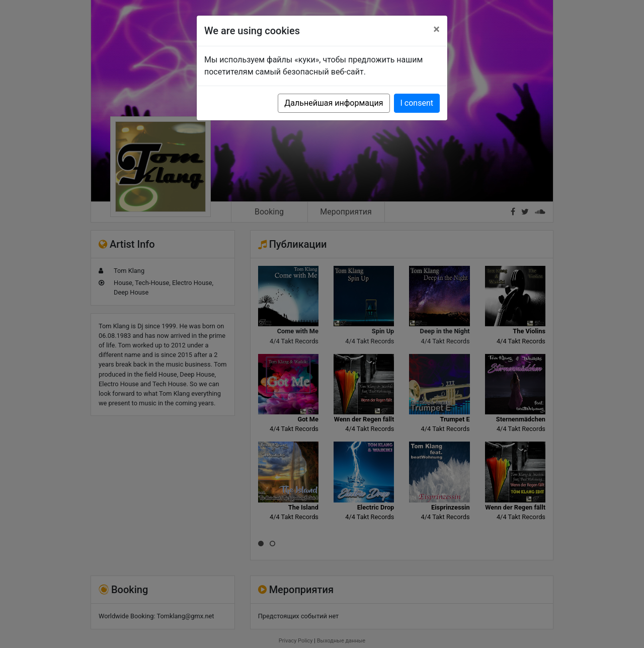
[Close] (436, 29)
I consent (417, 103)
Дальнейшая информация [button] (334, 103)
